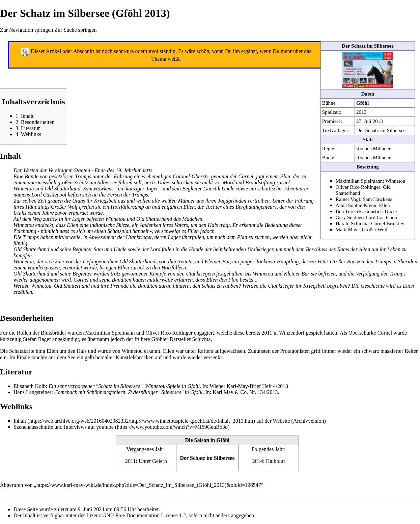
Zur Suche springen (75, 30)
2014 (258, 461)
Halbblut (275, 461)
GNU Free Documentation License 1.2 (144, 515)
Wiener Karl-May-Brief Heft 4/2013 (249, 386)
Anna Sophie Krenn (356, 205)
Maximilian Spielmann (359, 181)
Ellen (384, 205)
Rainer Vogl (348, 199)
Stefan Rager (37, 339)
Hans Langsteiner (32, 392)
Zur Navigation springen (26, 30)
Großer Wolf (375, 229)
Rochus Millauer (373, 148)
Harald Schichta (352, 223)
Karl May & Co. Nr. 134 (239, 392)
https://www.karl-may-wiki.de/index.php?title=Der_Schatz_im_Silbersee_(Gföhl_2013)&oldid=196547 (149, 485)
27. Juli (364, 121)
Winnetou (395, 181)
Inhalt (20, 421)
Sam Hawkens (377, 199)
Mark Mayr (347, 229)
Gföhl (362, 103)
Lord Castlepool (382, 217)
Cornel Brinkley (388, 223)
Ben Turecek (349, 211)
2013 (361, 112)
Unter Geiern (153, 461)
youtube (105, 427)
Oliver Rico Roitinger (358, 187)
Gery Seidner (349, 217)
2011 (130, 461)
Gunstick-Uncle (381, 211)
